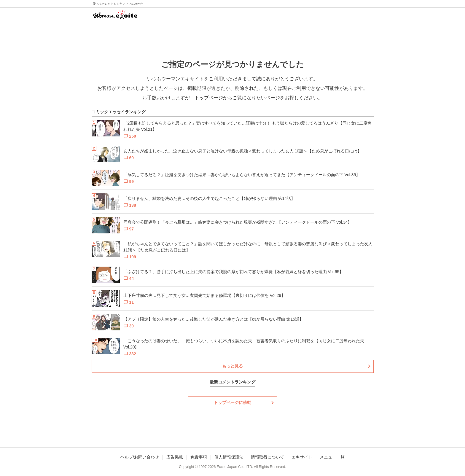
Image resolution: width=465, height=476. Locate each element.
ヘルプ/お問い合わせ (140, 457)
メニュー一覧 (332, 457)
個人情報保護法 (229, 457)
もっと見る (232, 366)
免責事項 (199, 457)
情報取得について (267, 457)
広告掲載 (175, 457)
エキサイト (302, 457)
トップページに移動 (232, 402)
